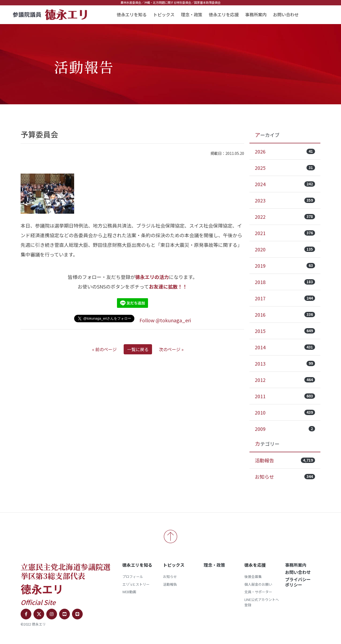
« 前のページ (104, 349)
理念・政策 (192, 14)
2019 (285, 266)
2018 (285, 282)
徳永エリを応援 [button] (224, 14)
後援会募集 (253, 576)
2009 (285, 429)
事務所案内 (256, 14)
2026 (285, 151)
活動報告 (285, 460)
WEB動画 (129, 592)
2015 (285, 331)
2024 (285, 184)
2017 (285, 298)
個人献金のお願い (258, 584)
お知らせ (285, 477)
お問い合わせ (286, 14)
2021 (285, 233)
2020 (285, 249)
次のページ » (171, 349)
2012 (285, 380)
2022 (285, 217)
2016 (285, 315)
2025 (285, 168)
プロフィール (133, 576)
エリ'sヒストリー (136, 584)
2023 (285, 200)
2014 (285, 347)
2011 (285, 396)
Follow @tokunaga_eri (165, 320)
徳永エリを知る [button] (132, 14)
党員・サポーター (258, 592)
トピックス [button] (164, 14)
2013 (285, 363)
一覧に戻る (138, 349)
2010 (285, 412)
